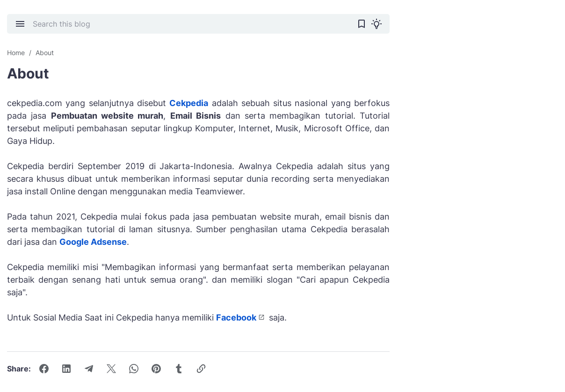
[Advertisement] (488, 161)
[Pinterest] (156, 369)
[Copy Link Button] (201, 369)
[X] (111, 369)
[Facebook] (44, 369)
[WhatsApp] (134, 369)
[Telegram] (89, 369)
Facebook (236, 317)
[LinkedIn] (66, 369)
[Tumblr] (179, 369)
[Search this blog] (191, 24)
